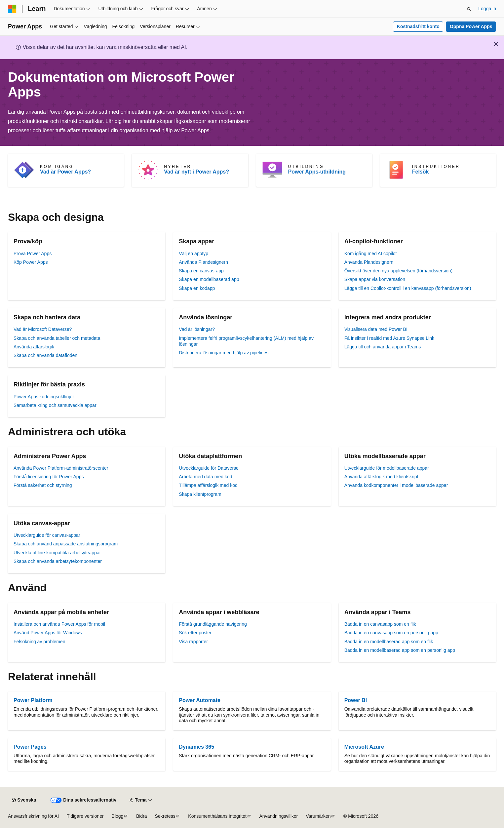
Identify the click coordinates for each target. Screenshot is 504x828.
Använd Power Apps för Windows (48, 633)
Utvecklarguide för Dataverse (209, 468)
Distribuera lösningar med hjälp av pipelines (224, 353)
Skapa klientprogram (200, 494)
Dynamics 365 (196, 747)
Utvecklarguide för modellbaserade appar (387, 468)
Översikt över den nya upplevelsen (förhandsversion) (399, 271)
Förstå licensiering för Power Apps (49, 477)
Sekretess (165, 816)
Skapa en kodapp (197, 288)
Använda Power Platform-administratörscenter (61, 468)
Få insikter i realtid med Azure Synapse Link (389, 338)
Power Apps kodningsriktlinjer (44, 397)
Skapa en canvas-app (201, 271)
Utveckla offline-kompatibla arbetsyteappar (57, 553)
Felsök (421, 172)
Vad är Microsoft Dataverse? (43, 329)
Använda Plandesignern (203, 262)
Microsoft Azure (364, 747)
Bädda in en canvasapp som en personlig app (391, 633)
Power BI (356, 700)
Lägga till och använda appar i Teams (383, 347)
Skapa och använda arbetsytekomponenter (58, 561)
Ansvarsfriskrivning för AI (33, 816)
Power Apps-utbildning (317, 172)
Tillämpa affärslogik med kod (208, 485)
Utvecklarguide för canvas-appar (47, 535)
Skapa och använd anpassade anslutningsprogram (66, 544)
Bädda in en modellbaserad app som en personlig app (400, 650)
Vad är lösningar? (197, 329)
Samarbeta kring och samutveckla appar (55, 405)
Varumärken (318, 816)
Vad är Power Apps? (65, 172)
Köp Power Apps (31, 262)
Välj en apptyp (194, 254)
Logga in (487, 9)
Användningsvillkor (279, 816)
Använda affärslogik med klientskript (381, 477)
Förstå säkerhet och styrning (43, 485)
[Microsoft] (12, 9)
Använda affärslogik (34, 347)
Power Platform (33, 700)
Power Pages (30, 747)
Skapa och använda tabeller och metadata (57, 338)
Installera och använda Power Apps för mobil (59, 624)
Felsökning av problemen (39, 642)
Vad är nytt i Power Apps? (196, 172)
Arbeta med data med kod (205, 477)
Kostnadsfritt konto (418, 26)
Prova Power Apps (33, 254)
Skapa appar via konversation (375, 279)
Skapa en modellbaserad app (209, 279)
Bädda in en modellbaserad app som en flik (389, 642)
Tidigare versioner (85, 816)
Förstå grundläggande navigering (213, 624)
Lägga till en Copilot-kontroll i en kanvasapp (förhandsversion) (408, 288)
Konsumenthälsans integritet (217, 816)
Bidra (142, 816)
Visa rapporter (193, 642)
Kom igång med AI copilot (371, 254)
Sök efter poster (195, 633)
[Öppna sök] (469, 9)
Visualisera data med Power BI (376, 329)
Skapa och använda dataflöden (45, 355)
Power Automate (200, 700)
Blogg (118, 816)
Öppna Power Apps (471, 26)
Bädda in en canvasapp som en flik (380, 624)
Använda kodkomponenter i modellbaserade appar (396, 485)
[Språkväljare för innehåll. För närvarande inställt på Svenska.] (24, 800)
